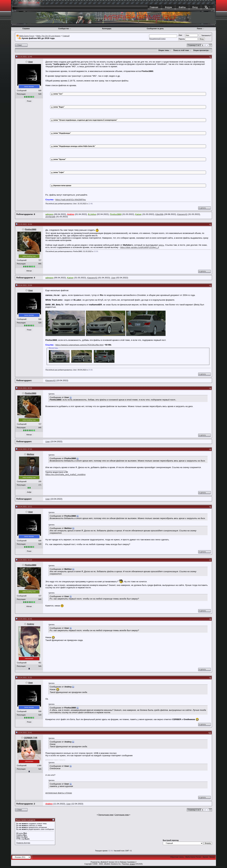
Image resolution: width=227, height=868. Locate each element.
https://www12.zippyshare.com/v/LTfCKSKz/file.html (79, 345)
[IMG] (18, 837)
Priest (29, 101)
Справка (26, 29)
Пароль (182, 39)
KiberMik (159, 214)
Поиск (201, 29)
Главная (154, 7)
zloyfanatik (50, 217)
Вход (195, 7)
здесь (161, 245)
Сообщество (65, 29)
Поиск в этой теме (181, 50)
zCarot (132, 864)
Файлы (182, 7)
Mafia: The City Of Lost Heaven (48, 36)
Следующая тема (122, 815)
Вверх (212, 857)
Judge (29, 492)
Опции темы (164, 50)
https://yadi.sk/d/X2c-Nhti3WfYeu (71, 200)
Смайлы (20, 835)
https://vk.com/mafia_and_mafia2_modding (65, 474)
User (31, 62)
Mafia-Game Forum (27, 36)
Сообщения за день (155, 29)
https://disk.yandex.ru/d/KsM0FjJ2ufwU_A (140, 247)
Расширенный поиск (157, 39)
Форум (168, 7)
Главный (66, 36)
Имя (180, 35)
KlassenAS (182, 214)
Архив (205, 857)
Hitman (29, 271)
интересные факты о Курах (59, 793)
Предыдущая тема (106, 815)
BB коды (20, 833)
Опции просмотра (201, 50)
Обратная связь (177, 857)
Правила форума (23, 843)
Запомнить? (205, 35)
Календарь (107, 29)
